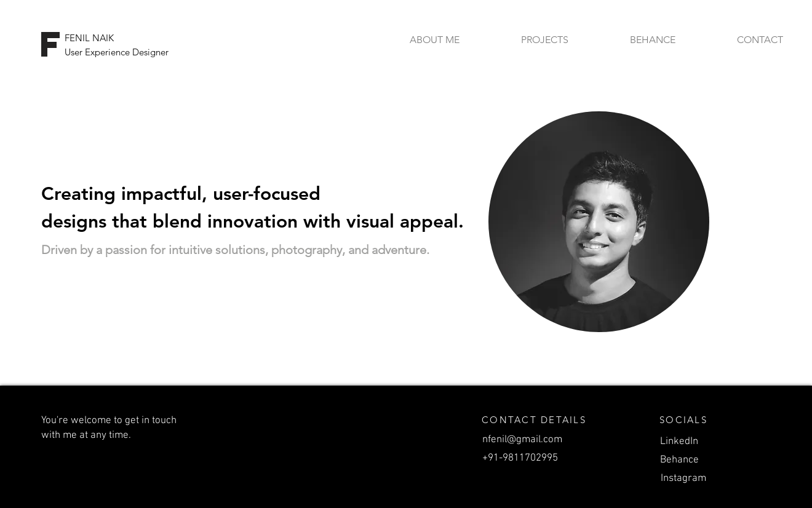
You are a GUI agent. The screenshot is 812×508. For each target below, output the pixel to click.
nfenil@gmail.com (522, 440)
